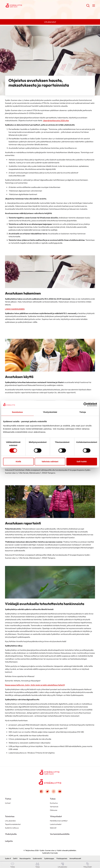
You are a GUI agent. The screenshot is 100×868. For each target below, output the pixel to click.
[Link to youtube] (60, 791)
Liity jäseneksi (10, 821)
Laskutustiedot (56, 824)
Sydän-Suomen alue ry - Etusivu (26, 5)
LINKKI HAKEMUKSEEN (15, 309)
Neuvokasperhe (25, 858)
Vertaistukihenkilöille (60, 834)
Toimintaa (10, 816)
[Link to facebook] (41, 791)
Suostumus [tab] (17, 412)
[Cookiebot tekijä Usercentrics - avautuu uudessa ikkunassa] (85, 404)
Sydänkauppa (49, 858)
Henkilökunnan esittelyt (59, 821)
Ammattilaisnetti (75, 858)
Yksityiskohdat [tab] (50, 412)
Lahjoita (9, 841)
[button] (88, 7)
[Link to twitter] (47, 791)
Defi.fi (15, 858)
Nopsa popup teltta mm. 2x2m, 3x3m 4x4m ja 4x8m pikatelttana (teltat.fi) (35, 685)
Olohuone (54, 810)
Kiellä (18, 461)
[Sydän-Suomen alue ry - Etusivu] (50, 772)
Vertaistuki (54, 807)
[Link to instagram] (54, 791)
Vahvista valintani (50, 461)
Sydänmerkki (37, 858)
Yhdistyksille (11, 834)
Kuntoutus (54, 803)
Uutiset (8, 803)
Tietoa (8, 799)
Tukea (53, 799)
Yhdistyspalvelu (62, 858)
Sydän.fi (8, 858)
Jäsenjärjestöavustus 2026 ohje (56, 120)
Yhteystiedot (56, 816)
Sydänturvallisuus (12, 828)
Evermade (54, 853)
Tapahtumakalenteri (13, 824)
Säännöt (53, 828)
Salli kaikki (82, 461)
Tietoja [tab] (83, 412)
